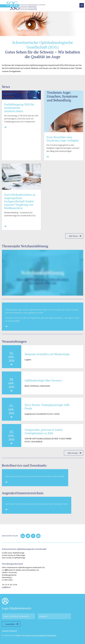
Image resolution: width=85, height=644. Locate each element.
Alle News (73, 236)
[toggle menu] (82, 5)
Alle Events (73, 453)
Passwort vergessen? (9, 631)
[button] (23, 536)
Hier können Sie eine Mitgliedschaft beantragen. (39, 635)
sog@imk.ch (6, 587)
